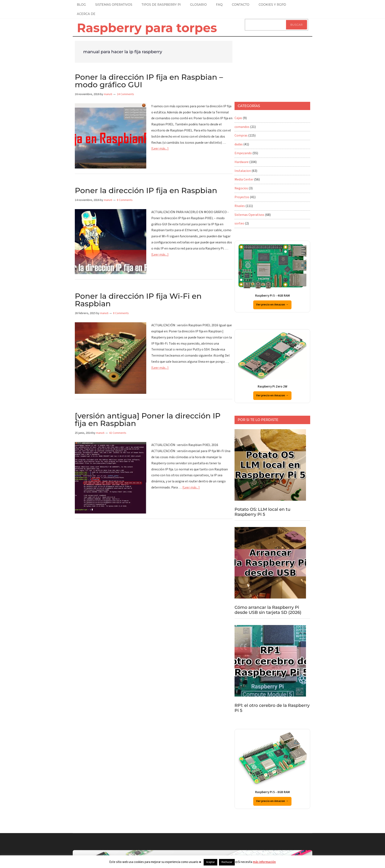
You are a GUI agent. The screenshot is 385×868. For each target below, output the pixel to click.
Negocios (241, 188)
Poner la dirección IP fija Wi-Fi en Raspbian (138, 300)
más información (264, 862)
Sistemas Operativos (249, 215)
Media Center (244, 179)
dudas (239, 144)
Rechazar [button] (227, 862)
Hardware (242, 162)
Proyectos (242, 197)
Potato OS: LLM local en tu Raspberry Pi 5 (262, 512)
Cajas (238, 118)
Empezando (243, 153)
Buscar (297, 25)
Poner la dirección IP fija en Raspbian (146, 190)
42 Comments (118, 433)
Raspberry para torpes (147, 28)
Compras (241, 135)
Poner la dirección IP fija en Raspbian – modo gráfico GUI (149, 81)
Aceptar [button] (210, 862)
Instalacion (243, 171)
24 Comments (125, 94)
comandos (242, 127)
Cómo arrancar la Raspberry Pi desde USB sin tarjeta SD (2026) (268, 610)
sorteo (239, 223)
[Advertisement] (266, 67)
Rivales (240, 206)
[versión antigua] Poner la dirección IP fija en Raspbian (148, 419)
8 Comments (125, 200)
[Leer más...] (160, 149)
